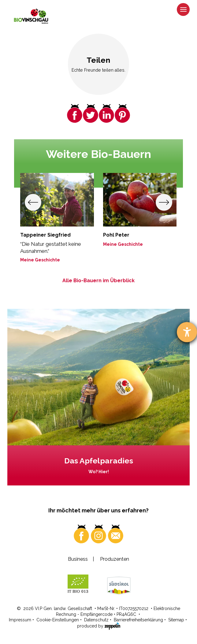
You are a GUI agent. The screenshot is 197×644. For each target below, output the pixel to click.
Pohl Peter (116, 235)
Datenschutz (96, 620)
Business (78, 559)
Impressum (20, 620)
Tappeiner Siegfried (45, 235)
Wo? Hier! (99, 472)
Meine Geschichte (40, 260)
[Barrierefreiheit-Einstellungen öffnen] (187, 332)
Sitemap (176, 620)
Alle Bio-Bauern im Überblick (98, 281)
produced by (99, 626)
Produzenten (115, 559)
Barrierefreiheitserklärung (138, 620)
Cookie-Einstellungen (58, 620)
